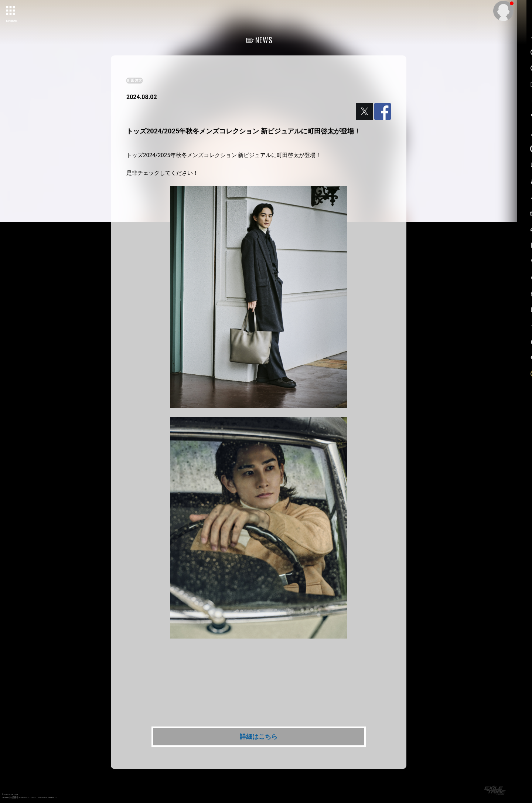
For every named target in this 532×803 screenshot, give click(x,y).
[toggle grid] (11, 11)
